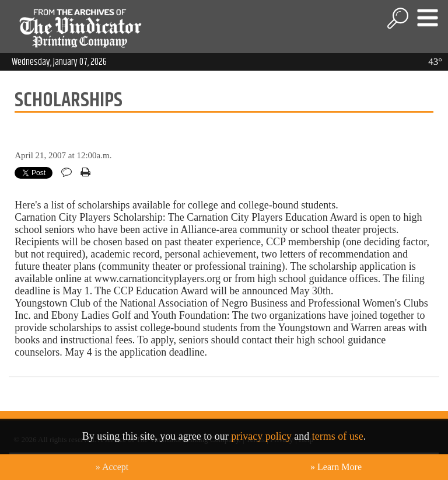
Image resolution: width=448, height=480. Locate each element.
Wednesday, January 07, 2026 (59, 62)
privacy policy (261, 436)
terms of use (338, 436)
